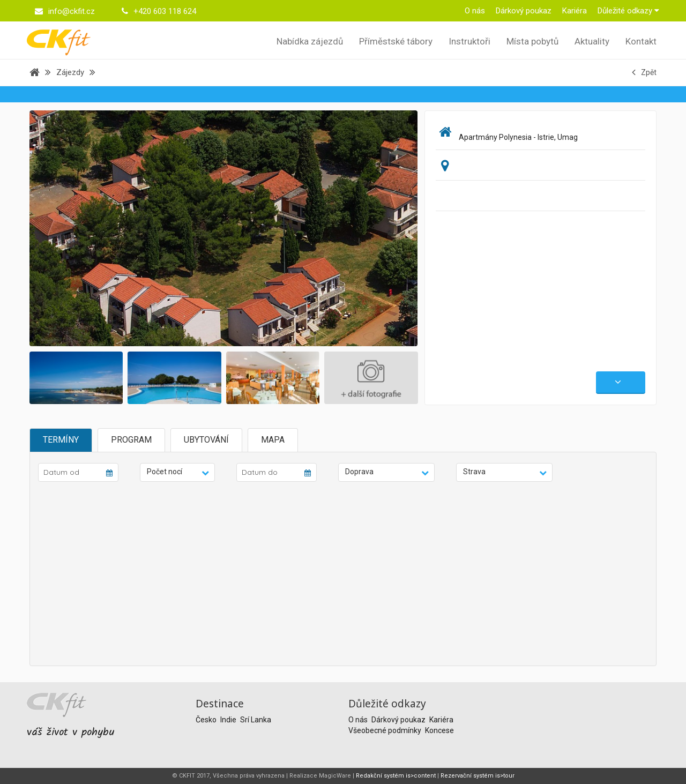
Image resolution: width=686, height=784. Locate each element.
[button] (177, 472)
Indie (229, 720)
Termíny (61, 440)
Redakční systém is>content (396, 776)
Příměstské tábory (396, 41)
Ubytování (206, 440)
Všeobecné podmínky (386, 730)
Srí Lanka (256, 720)
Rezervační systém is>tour (478, 776)
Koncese (439, 730)
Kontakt (641, 41)
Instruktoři (469, 41)
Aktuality (592, 41)
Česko (207, 720)
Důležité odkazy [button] (628, 11)
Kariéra (575, 11)
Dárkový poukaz (524, 11)
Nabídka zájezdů (310, 41)
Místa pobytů (532, 41)
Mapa (273, 440)
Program (131, 440)
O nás (475, 11)
